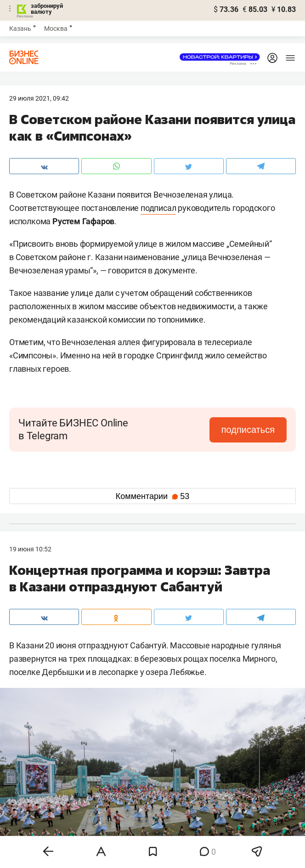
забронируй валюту (47, 9)
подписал (158, 208)
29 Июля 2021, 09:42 (39, 98)
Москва (56, 28)
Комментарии (152, 496)
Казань (20, 28)
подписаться (248, 430)
